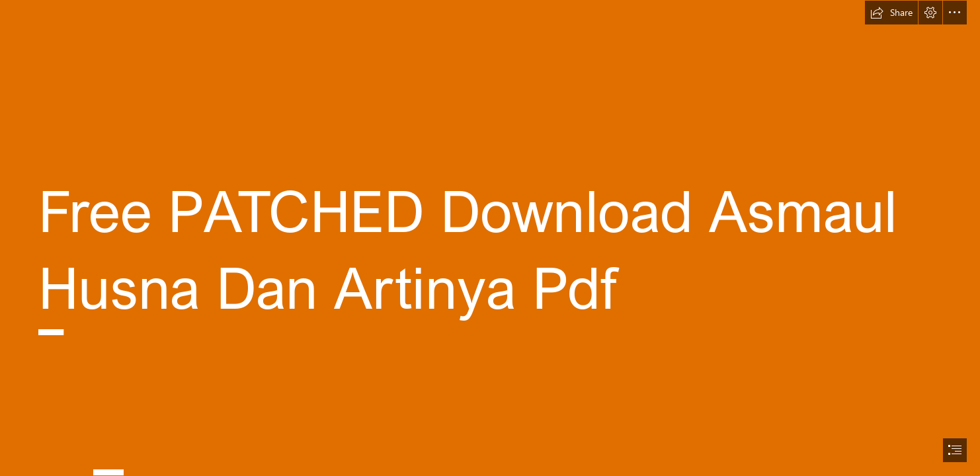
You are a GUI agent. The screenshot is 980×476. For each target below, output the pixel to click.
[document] (490, 238)
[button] (891, 13)
